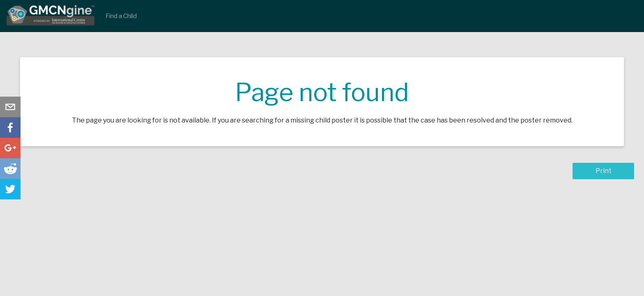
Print (604, 171)
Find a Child (121, 16)
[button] (10, 107)
